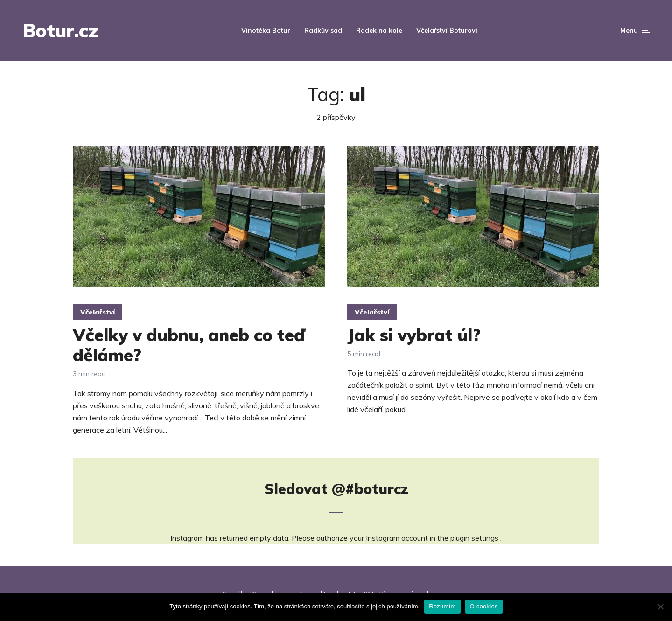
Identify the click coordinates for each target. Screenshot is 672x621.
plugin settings (475, 538)
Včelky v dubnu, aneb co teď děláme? (189, 345)
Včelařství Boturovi (447, 30)
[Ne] (660, 607)
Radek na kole (379, 30)
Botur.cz (60, 30)
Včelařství (98, 312)
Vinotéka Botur (266, 30)
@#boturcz (370, 489)
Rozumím (442, 606)
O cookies (484, 606)
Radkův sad (323, 30)
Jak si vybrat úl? (414, 335)
